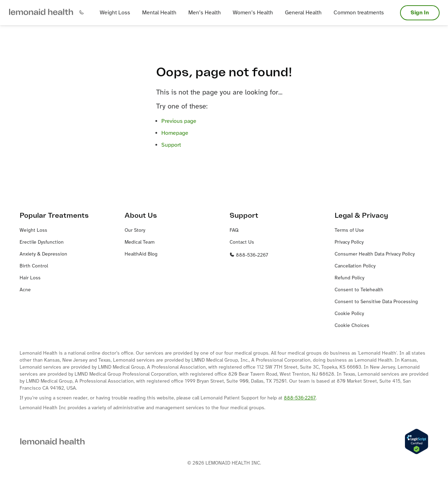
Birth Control (34, 266)
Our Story (135, 231)
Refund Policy (349, 278)
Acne (25, 290)
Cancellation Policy (355, 266)
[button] (41, 13)
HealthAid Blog (141, 254)
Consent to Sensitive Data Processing (376, 302)
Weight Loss (33, 231)
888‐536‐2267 (300, 398)
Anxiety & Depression (43, 254)
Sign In (420, 13)
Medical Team (140, 242)
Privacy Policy (349, 242)
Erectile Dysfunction (42, 242)
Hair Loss (30, 278)
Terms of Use (349, 231)
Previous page (179, 121)
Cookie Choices (352, 326)
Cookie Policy (349, 314)
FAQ (234, 231)
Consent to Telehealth (359, 290)
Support (171, 145)
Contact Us (242, 242)
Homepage (175, 133)
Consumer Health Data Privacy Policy (375, 254)
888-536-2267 (249, 255)
